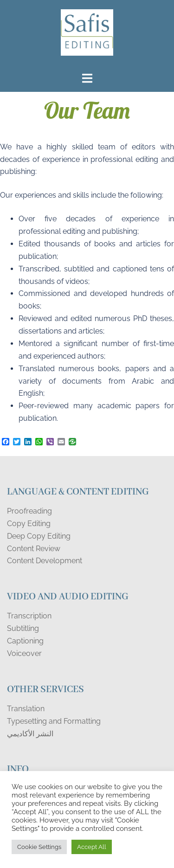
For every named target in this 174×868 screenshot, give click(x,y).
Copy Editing (29, 524)
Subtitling (23, 628)
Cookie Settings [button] (39, 847)
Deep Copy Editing (39, 536)
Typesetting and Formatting (54, 721)
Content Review (34, 549)
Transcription (29, 616)
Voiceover (24, 653)
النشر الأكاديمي (30, 734)
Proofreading (29, 511)
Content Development (45, 561)
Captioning (25, 641)
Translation (26, 709)
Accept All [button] (92, 847)
